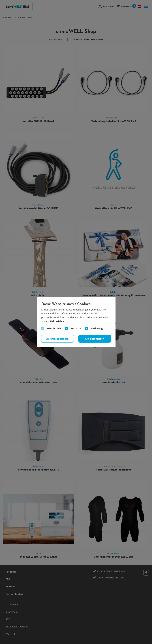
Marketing (97, 328)
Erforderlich (54, 328)
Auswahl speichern (58, 339)
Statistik (76, 328)
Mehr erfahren (58, 321)
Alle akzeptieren (95, 339)
